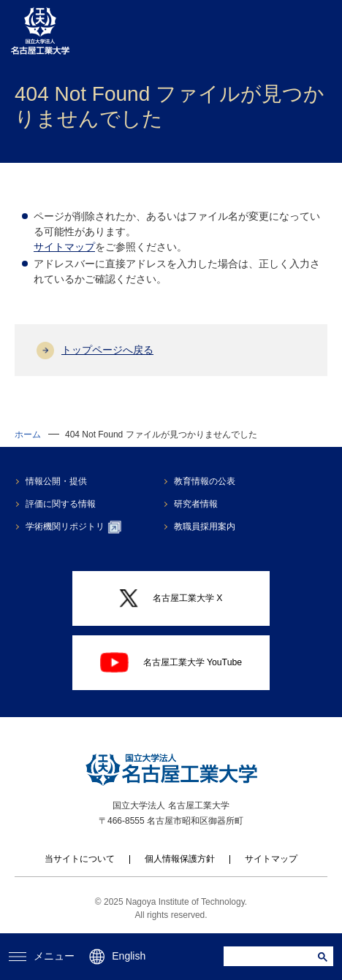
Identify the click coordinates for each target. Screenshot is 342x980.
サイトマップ (64, 247)
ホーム (28, 435)
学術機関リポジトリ (73, 527)
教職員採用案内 (205, 527)
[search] (272, 957)
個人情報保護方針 (180, 859)
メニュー (42, 956)
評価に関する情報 (61, 504)
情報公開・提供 (56, 481)
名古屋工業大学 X (171, 599)
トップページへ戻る (107, 350)
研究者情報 (196, 504)
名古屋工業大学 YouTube (171, 662)
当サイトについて (80, 859)
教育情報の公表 (205, 481)
